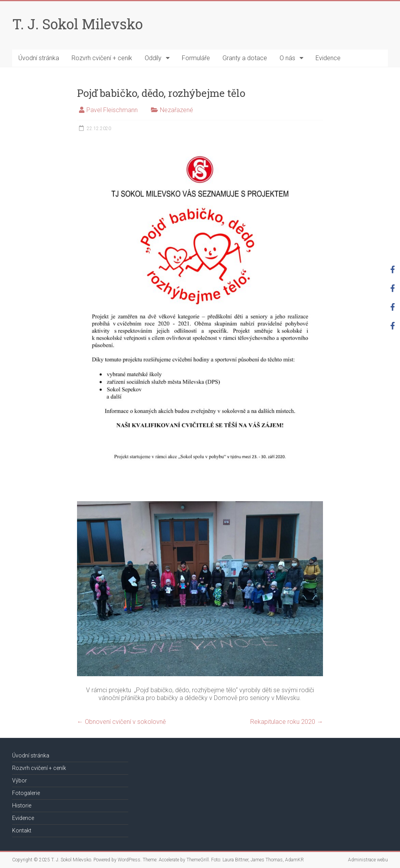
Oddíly (153, 58)
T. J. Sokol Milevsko (77, 24)
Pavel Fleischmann (112, 110)
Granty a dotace (245, 58)
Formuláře (196, 58)
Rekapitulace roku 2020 (287, 722)
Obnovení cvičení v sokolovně (121, 722)
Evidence (328, 58)
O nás (287, 58)
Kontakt (22, 830)
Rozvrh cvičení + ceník (102, 58)
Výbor (20, 780)
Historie (22, 805)
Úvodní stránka (39, 58)
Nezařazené (177, 110)
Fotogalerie (26, 793)
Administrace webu (368, 860)
